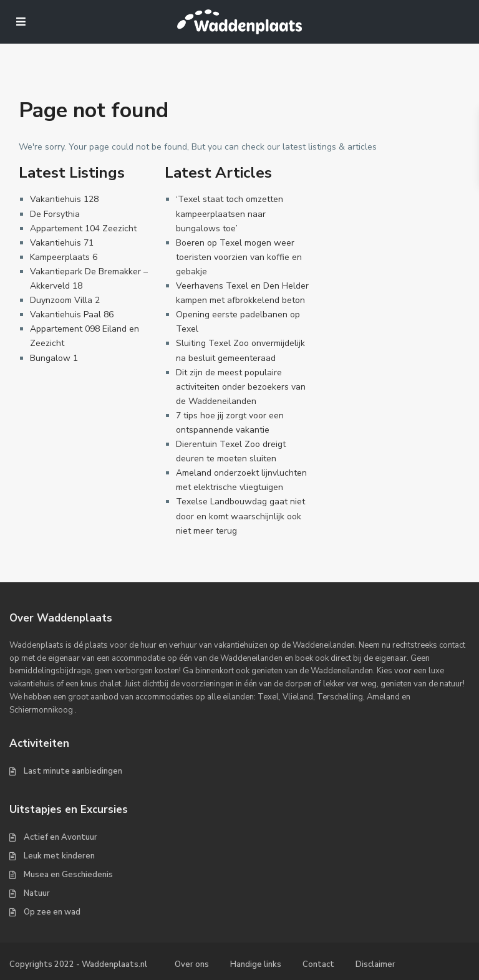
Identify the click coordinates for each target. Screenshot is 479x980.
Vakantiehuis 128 (64, 199)
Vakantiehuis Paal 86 (72, 315)
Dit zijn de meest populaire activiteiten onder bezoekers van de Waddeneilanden (241, 387)
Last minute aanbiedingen (73, 771)
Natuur (37, 893)
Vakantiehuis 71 (62, 243)
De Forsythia (55, 214)
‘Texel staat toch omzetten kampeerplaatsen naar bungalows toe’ (230, 214)
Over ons (192, 964)
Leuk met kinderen (59, 856)
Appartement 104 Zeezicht (83, 228)
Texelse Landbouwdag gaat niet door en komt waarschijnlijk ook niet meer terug (240, 516)
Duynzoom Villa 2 (65, 300)
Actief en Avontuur (60, 837)
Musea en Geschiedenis (68, 875)
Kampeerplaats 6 (64, 257)
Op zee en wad (52, 912)
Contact (318, 964)
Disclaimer (375, 964)
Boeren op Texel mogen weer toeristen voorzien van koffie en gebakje (239, 257)
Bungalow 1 (54, 358)
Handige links (256, 964)
